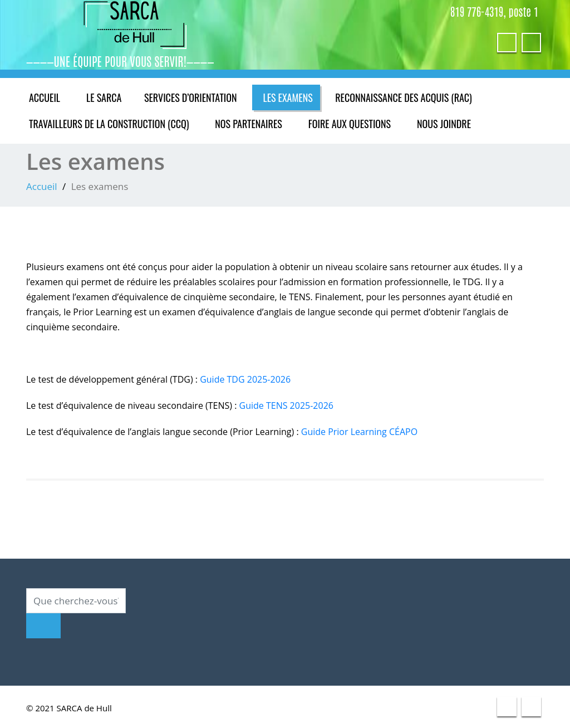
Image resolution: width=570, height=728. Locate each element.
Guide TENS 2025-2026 (288, 405)
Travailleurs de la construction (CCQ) (111, 124)
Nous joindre (449, 124)
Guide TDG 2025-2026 (247, 379)
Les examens (296, 97)
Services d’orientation (195, 97)
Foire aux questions (355, 124)
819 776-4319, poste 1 (495, 11)
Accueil (45, 97)
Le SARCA (109, 97)
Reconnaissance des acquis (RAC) (412, 97)
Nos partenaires (253, 124)
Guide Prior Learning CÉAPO (363, 432)
